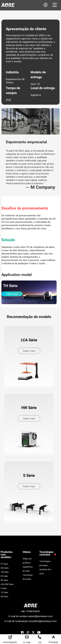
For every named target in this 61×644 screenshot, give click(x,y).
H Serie (4, 588)
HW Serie (5, 568)
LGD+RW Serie (7, 584)
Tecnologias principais (45, 563)
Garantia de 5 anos (45, 571)
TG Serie (4, 592)
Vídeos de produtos (27, 561)
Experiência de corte (28, 569)
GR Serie (4, 596)
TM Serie (5, 572)
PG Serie (4, 576)
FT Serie (4, 564)
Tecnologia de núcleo (28, 577)
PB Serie (4, 580)
